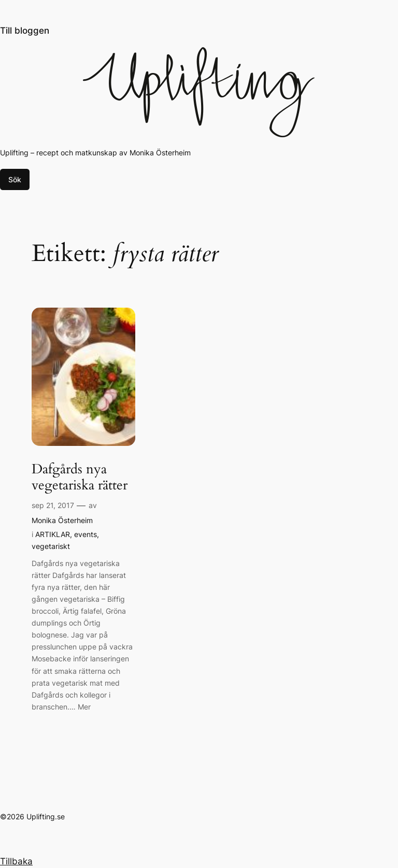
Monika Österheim (62, 520)
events (86, 534)
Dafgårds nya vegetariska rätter (80, 478)
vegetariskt (51, 546)
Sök (15, 179)
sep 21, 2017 (53, 505)
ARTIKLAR (53, 534)
